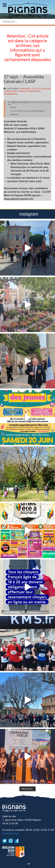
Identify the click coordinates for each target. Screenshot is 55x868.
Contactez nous (10, 833)
